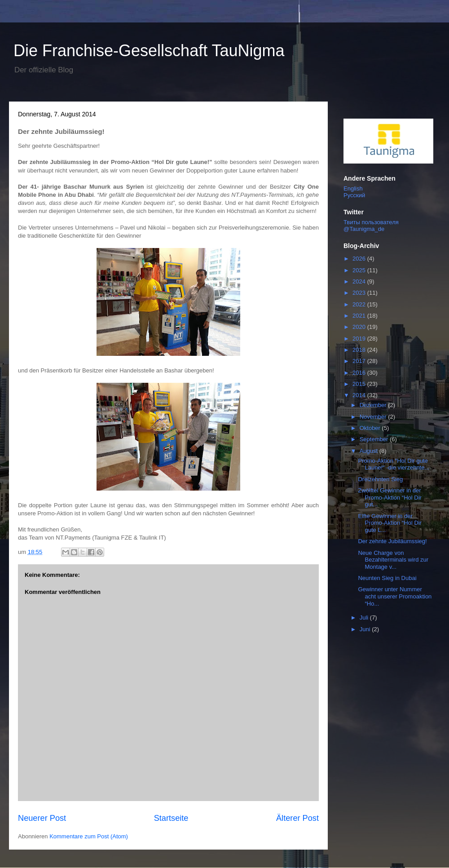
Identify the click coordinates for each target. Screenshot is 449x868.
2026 (360, 259)
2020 (360, 327)
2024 (360, 281)
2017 (360, 361)
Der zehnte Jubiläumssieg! (392, 541)
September (375, 439)
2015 (360, 384)
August (370, 451)
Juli (365, 618)
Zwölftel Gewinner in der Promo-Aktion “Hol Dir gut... (390, 497)
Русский (354, 195)
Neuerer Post (42, 818)
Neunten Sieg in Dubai (387, 578)
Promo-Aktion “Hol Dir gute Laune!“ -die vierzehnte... (394, 464)
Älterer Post (297, 818)
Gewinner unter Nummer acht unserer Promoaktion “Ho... (395, 596)
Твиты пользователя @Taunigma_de (371, 226)
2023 (360, 293)
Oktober (371, 428)
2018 (360, 350)
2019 (360, 339)
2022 (360, 304)
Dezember (374, 405)
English (353, 188)
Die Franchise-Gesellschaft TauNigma (149, 51)
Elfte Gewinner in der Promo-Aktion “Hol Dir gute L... (390, 523)
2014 (360, 395)
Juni (366, 629)
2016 (360, 373)
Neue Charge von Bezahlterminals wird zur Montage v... (393, 560)
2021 (360, 316)
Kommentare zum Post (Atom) (89, 836)
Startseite (171, 818)
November (374, 417)
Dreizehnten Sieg (380, 479)
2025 (360, 270)
